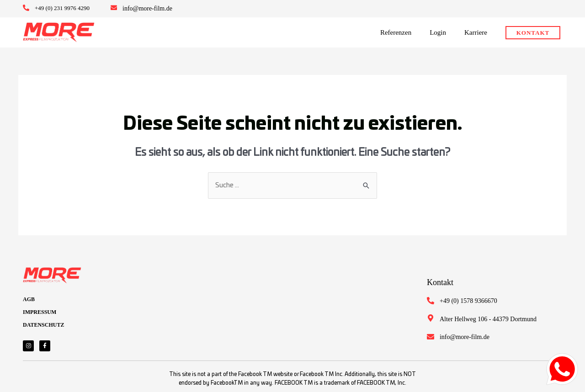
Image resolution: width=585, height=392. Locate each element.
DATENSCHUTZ (43, 325)
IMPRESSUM (40, 312)
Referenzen (396, 32)
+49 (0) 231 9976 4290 (62, 8)
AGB (29, 299)
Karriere (476, 32)
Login (438, 32)
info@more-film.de (147, 8)
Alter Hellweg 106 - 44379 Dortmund (488, 319)
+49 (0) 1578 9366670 (468, 301)
